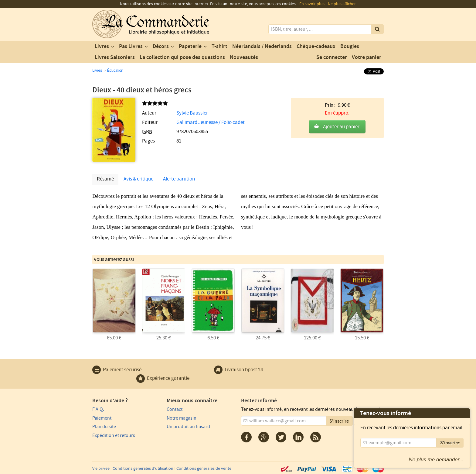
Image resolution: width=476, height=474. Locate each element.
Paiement (102, 418)
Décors (161, 46)
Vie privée (101, 469)
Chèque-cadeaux (316, 46)
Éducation (115, 70)
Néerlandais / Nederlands (262, 46)
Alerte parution (179, 179)
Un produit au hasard (188, 427)
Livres (102, 46)
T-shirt (219, 46)
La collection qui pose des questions (182, 57)
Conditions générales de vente (204, 469)
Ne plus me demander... (436, 460)
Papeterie (190, 46)
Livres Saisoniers (115, 57)
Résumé (105, 179)
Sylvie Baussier (192, 113)
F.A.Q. (98, 409)
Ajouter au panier (341, 127)
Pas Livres (131, 46)
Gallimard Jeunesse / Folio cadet (211, 122)
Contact (175, 409)
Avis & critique (138, 179)
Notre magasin (182, 418)
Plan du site (104, 427)
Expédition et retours (114, 435)
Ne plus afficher (342, 4)
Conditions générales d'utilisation (143, 469)
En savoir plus (312, 4)
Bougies (350, 46)
